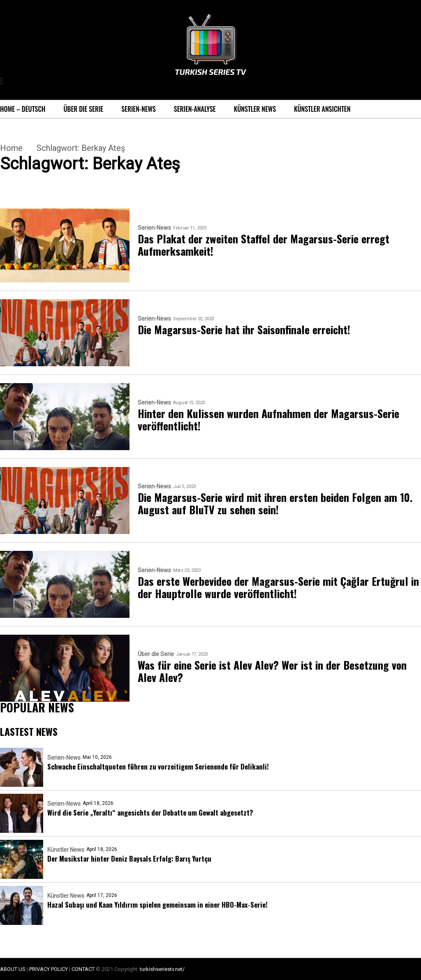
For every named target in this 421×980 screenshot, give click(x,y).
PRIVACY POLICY (49, 969)
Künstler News (255, 109)
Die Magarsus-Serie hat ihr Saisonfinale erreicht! (244, 330)
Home (11, 148)
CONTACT (83, 969)
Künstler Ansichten (322, 109)
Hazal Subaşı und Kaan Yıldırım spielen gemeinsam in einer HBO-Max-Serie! (157, 905)
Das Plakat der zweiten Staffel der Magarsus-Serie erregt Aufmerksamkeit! (264, 245)
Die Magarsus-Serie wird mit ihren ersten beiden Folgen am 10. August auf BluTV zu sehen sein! (275, 504)
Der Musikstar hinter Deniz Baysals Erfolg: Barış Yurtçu (129, 859)
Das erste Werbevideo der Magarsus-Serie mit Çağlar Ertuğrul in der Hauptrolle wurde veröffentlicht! (278, 587)
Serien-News (139, 109)
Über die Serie (83, 109)
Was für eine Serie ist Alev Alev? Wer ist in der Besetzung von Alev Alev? (272, 671)
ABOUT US (13, 969)
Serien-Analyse (195, 109)
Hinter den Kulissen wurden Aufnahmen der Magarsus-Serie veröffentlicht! (268, 420)
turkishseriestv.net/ (162, 969)
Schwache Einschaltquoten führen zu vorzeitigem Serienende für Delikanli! (158, 766)
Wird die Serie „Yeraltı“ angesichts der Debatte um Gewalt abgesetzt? (150, 812)
